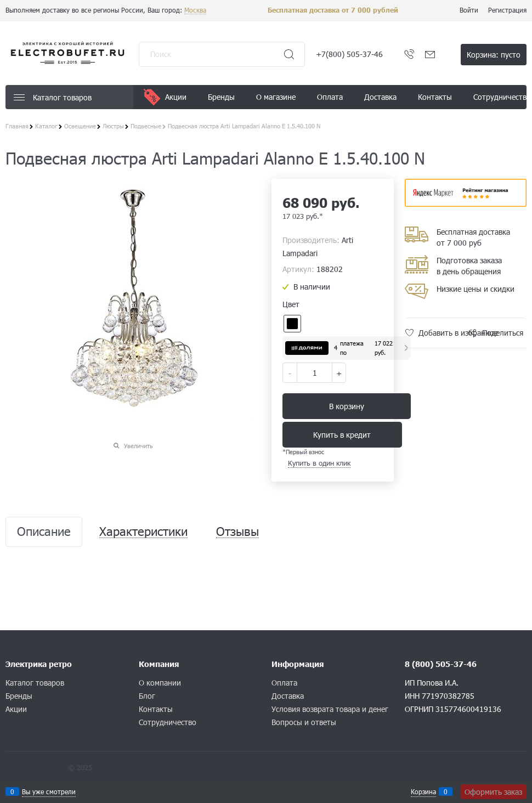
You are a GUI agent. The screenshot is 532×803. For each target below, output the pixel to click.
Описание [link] (44, 532)
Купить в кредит (342, 435)
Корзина (423, 791)
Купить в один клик (319, 463)
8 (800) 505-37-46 (441, 664)
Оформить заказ (493, 792)
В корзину (347, 406)
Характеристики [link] (143, 532)
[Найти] (289, 54)
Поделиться (503, 333)
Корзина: (494, 55)
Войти (469, 10)
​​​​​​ (466, 203)
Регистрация (507, 10)
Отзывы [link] (237, 532)
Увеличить (138, 446)
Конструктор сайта (36, 767)
